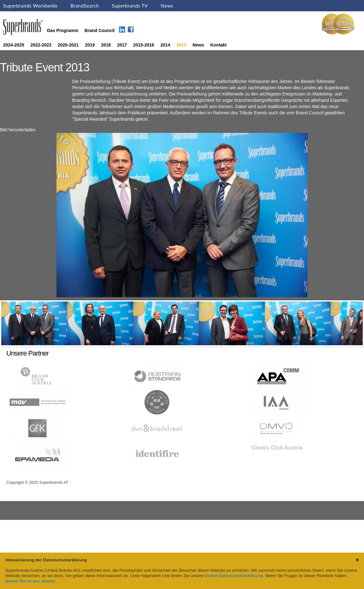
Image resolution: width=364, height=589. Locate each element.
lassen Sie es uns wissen (30, 581)
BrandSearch (85, 6)
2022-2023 (41, 45)
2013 (181, 45)
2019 (90, 45)
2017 (122, 45)
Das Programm (63, 30)
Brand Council (100, 30)
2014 (165, 45)
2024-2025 (14, 45)
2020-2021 (68, 45)
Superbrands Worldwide (30, 6)
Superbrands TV (130, 6)
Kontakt (218, 45)
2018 (106, 45)
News (167, 6)
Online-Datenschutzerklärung (234, 576)
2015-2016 (144, 45)
